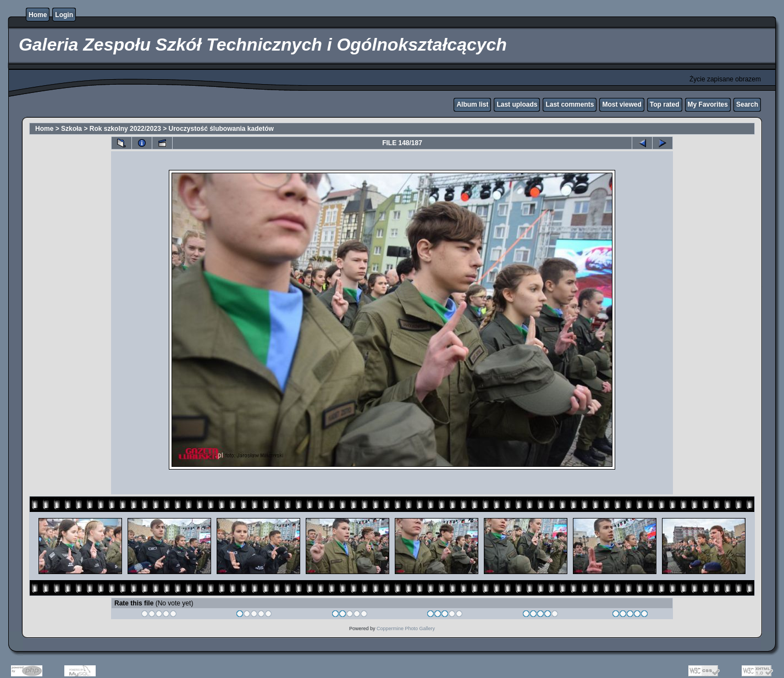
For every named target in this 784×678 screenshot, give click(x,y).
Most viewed (622, 104)
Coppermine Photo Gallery (406, 629)
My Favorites (708, 104)
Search (747, 104)
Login (64, 15)
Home (38, 15)
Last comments (570, 104)
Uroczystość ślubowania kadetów (221, 129)
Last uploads (517, 104)
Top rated (665, 104)
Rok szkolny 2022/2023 (125, 129)
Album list (472, 104)
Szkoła (71, 129)
